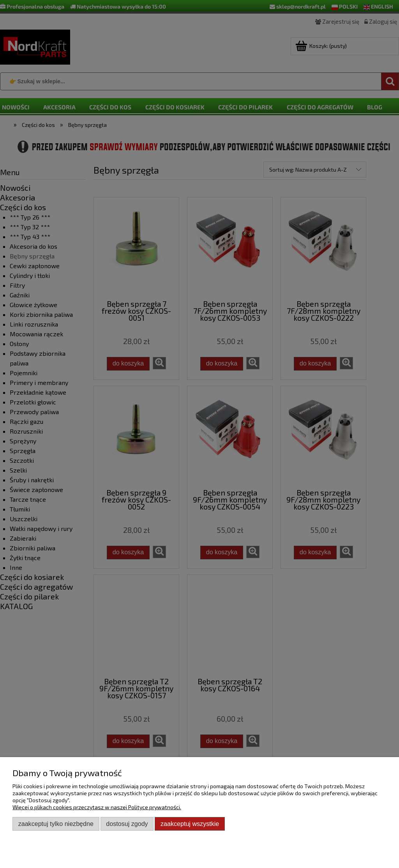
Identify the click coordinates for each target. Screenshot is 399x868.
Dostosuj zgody (127, 824)
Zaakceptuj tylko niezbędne (56, 824)
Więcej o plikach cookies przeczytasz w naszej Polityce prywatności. (97, 807)
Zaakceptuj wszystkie (190, 824)
